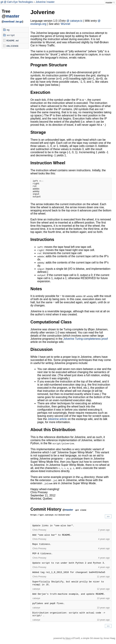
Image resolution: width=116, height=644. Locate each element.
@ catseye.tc (75, 21)
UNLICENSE (12, 46)
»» (108, 520)
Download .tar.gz (12, 22)
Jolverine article (57, 423)
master (51, 2)
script (11, 35)
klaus (68, 642)
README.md (12, 40)
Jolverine (41, 2)
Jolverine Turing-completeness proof (85, 342)
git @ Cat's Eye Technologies (17, 2)
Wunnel (66, 24)
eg (8, 30)
